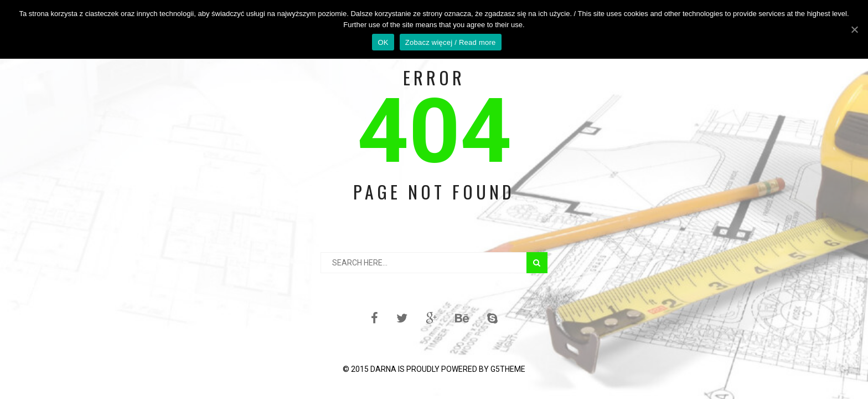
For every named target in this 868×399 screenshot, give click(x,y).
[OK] (854, 29)
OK (383, 42)
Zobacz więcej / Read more (451, 42)
